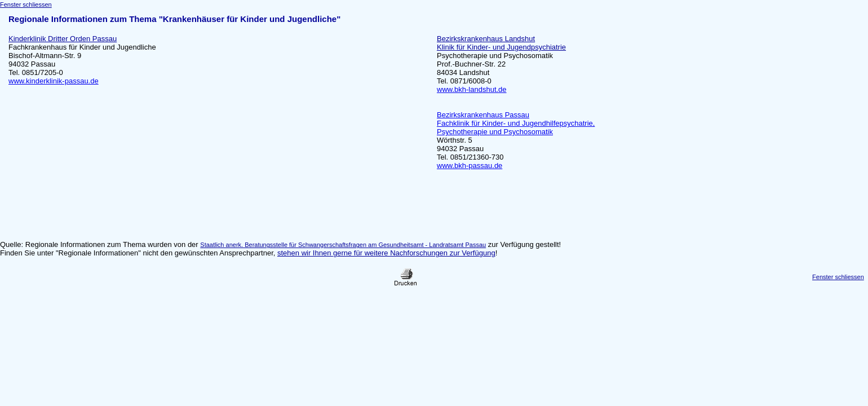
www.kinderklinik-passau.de (54, 81)
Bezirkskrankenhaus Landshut (486, 39)
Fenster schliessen (26, 5)
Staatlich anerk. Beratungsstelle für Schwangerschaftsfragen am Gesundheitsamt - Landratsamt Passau (343, 245)
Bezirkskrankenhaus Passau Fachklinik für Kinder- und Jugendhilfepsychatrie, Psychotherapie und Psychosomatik (516, 123)
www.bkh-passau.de (470, 166)
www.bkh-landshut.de (472, 89)
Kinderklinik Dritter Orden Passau (63, 39)
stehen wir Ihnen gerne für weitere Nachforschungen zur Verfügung (386, 253)
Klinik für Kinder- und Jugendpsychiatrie (501, 47)
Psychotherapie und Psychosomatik (495, 56)
